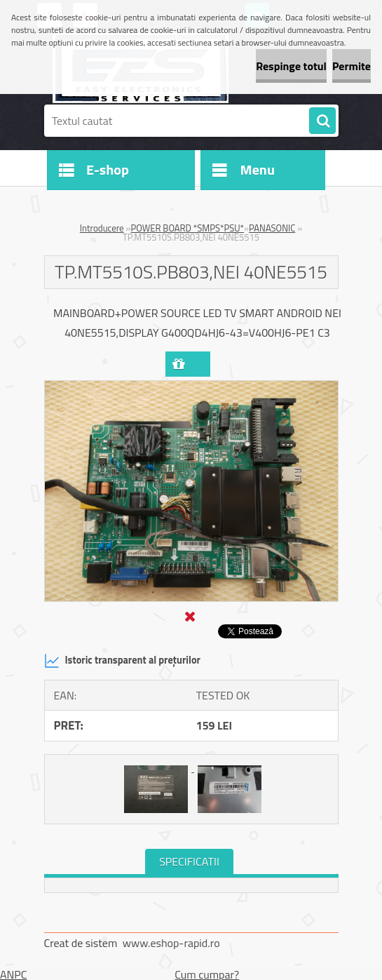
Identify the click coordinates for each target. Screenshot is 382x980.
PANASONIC (272, 228)
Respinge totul (291, 66)
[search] (322, 121)
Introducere (102, 228)
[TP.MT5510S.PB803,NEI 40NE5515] (191, 387)
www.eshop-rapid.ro (171, 943)
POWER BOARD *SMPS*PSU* (188, 228)
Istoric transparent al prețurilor (122, 661)
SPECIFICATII (189, 861)
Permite (352, 66)
